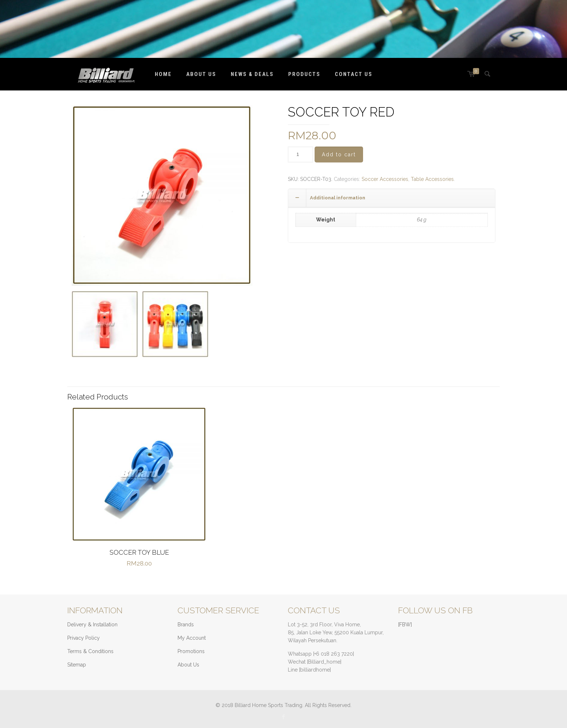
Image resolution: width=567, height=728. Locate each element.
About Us (188, 665)
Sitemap (77, 665)
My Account (192, 638)
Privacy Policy (84, 638)
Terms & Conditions (90, 651)
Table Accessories (432, 179)
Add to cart (339, 155)
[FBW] (405, 625)
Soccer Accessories (385, 179)
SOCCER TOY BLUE (139, 552)
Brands (186, 625)
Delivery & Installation (92, 625)
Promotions (191, 651)
